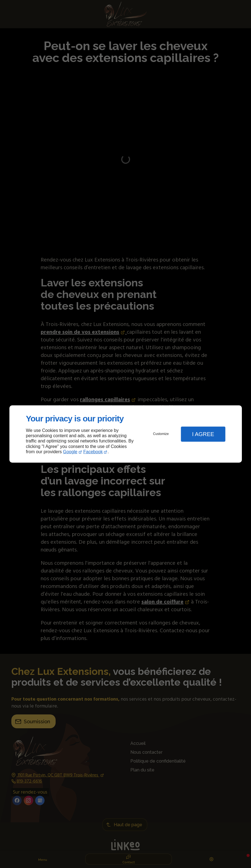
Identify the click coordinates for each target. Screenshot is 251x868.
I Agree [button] (203, 434)
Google (70, 452)
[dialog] (126, 434)
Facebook (93, 452)
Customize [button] (161, 434)
